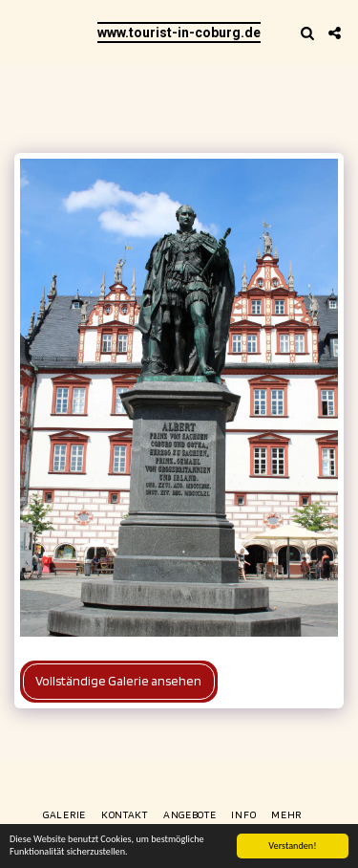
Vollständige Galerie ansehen (118, 681)
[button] (21, 33)
